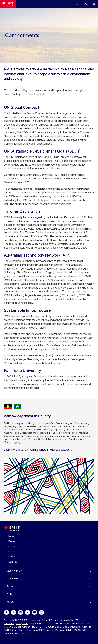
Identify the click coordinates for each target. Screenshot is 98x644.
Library (12, 546)
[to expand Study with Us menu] (90, 571)
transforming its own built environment (65, 324)
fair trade (31, 384)
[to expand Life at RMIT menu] (90, 579)
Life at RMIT (13, 578)
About (10, 602)
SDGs (25, 200)
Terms (45, 620)
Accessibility (67, 620)
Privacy (54, 620)
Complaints (22, 623)
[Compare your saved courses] (79, 4)
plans (7, 94)
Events (12, 541)
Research (12, 586)
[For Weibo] (41, 612)
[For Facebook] (7, 612)
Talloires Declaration (66, 217)
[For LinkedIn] (27, 612)
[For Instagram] (20, 612)
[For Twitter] (14, 612)
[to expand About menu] (90, 602)
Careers (13, 557)
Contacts (13, 562)
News (11, 536)
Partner (11, 594)
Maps (11, 551)
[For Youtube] (34, 612)
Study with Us (14, 571)
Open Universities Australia (77, 627)
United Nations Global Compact (27, 113)
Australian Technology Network (28, 261)
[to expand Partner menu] (90, 594)
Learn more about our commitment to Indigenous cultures (38, 450)
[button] (87, 4)
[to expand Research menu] (90, 586)
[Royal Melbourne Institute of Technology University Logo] (12, 530)
